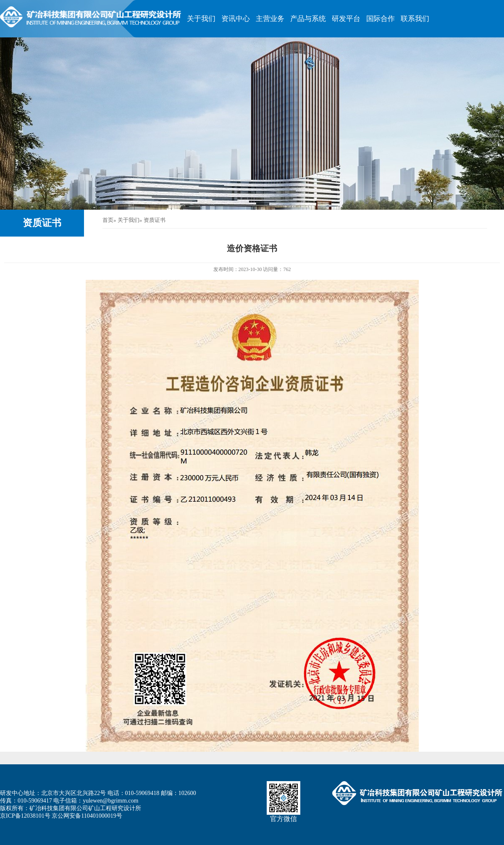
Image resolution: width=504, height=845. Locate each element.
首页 (108, 220)
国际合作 (381, 19)
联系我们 (415, 19)
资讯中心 (236, 19)
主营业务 (270, 19)
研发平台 (346, 19)
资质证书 (42, 223)
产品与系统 (308, 19)
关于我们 (201, 19)
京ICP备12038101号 (25, 816)
